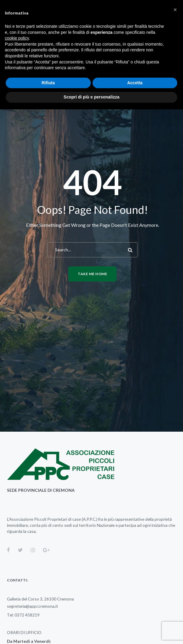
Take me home (92, 274)
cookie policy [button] (17, 38)
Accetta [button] (135, 83)
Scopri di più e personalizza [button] (91, 97)
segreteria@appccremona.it (33, 606)
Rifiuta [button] (48, 83)
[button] (175, 10)
